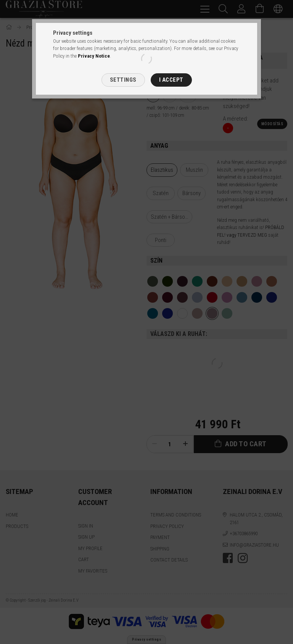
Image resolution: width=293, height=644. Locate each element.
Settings (123, 80)
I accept (171, 80)
